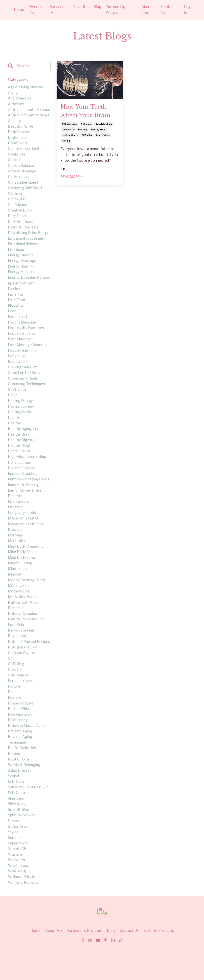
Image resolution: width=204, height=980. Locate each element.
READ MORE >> (72, 178)
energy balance (21, 259)
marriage (16, 552)
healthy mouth (70, 136)
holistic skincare (22, 483)
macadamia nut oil (24, 535)
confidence (18, 208)
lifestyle (16, 523)
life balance (19, 518)
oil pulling (87, 136)
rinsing (66, 142)
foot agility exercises (26, 340)
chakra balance (21, 168)
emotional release (24, 248)
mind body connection (27, 564)
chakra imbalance (23, 179)
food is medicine (22, 334)
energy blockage (23, 265)
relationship (18, 747)
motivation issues (23, 615)
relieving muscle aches (28, 753)
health (14, 431)
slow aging (17, 833)
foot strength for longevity (23, 366)
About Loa (147, 10)
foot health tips (22, 345)
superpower (18, 874)
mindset (15, 592)
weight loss (19, 897)
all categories (70, 125)
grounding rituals (23, 391)
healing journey (21, 420)
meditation (17, 558)
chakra (14, 162)
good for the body (24, 386)
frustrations (18, 374)
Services (57, 9)
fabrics (14, 300)
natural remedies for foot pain (26, 641)
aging (13, 93)
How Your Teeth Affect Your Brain (87, 112)
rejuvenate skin (22, 741)
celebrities (17, 156)
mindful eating (20, 581)
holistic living (20, 478)
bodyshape (17, 139)
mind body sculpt (23, 569)
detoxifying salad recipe (29, 236)
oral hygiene (103, 136)
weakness (17, 891)
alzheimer (86, 125)
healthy (15, 437)
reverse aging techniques (21, 767)
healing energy (21, 414)
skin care (16, 828)
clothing (15, 196)
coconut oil (68, 130)
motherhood (19, 610)
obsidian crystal (22, 678)
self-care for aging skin (29, 816)
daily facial (17, 219)
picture (14, 713)
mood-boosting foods (27, 598)
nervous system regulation (22, 653)
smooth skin (19, 839)
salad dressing (20, 799)
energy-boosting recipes (23, 285)
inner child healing (24, 500)
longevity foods (22, 529)
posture (15, 724)
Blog (97, 7)
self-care (16, 810)
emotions (16, 254)
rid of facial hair (22, 776)
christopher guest (23, 185)
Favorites (82, 7)
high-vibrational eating (27, 472)
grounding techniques (27, 397)
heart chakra (19, 466)
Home (19, 9)
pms (12, 719)
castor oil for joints (25, 150)
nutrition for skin (23, 673)
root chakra (18, 788)
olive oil (15, 696)
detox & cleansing (24, 231)
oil (10, 684)
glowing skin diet (23, 380)
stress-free (18, 856)
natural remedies (23, 632)
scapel (14, 805)
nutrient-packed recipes (22, 664)
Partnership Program (115, 10)
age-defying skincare (27, 87)
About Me (53, 962)
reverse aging (21, 759)
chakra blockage (22, 173)
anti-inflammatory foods (29, 110)
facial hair (16, 305)
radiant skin (18, 736)
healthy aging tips (24, 443)
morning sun (18, 604)
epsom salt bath (22, 294)
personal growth (22, 707)
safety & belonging (25, 793)
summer (15, 868)
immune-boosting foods (29, 495)
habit (12, 409)
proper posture (21, 730)
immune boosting (23, 489)
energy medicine (22, 277)
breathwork (18, 145)
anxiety (15, 122)
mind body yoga (22, 575)
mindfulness (18, 587)
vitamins (15, 885)
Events (36, 9)
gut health (17, 403)
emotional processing (26, 242)
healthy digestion (23, 455)
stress (13, 851)
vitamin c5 (17, 879)
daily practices (21, 225)
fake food (17, 311)
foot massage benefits (28, 357)
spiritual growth (21, 845)
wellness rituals (22, 908)
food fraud (17, 328)
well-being (17, 902)
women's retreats (24, 914)
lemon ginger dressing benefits (28, 509)
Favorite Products (159, 962)
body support (20, 133)
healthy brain (98, 130)
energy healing (21, 271)
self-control (18, 822)
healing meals (20, 426)
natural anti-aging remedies (24, 624)
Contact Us (168, 10)
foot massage (20, 351)
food (12, 322)
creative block (20, 213)
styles (13, 862)
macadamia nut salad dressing (26, 544)
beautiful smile (104, 125)
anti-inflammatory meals (29, 116)
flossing (83, 130)
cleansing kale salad (25, 190)
